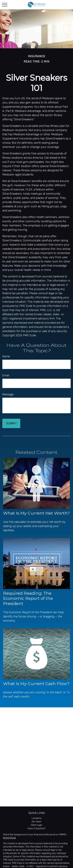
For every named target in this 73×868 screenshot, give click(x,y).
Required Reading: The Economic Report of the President (28, 598)
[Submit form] (11, 423)
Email (6, 375)
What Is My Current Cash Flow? (36, 684)
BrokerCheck (10, 838)
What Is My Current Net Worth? (36, 513)
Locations (37, 818)
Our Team (36, 822)
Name (6, 356)
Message (8, 394)
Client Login (36, 825)
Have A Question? (36, 828)
